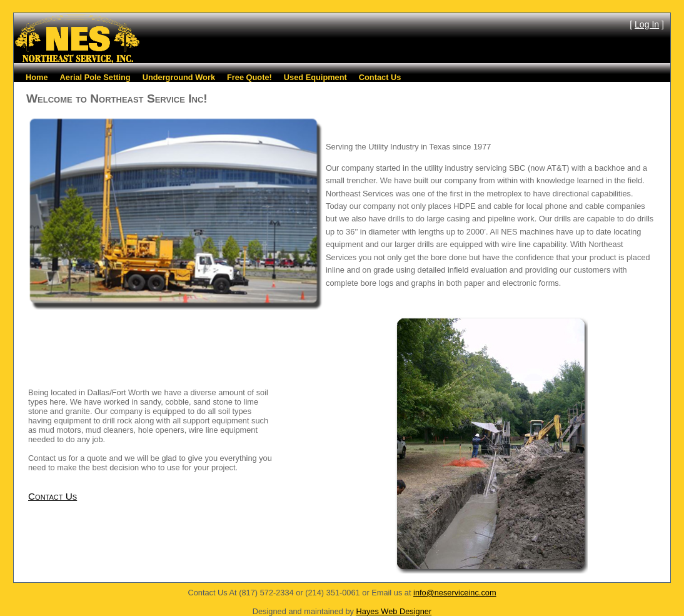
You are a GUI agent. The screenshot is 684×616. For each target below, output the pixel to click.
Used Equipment (315, 77)
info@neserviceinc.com (455, 593)
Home (37, 77)
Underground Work (179, 77)
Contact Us (380, 77)
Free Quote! (249, 77)
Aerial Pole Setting (95, 77)
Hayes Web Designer (394, 611)
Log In (647, 24)
